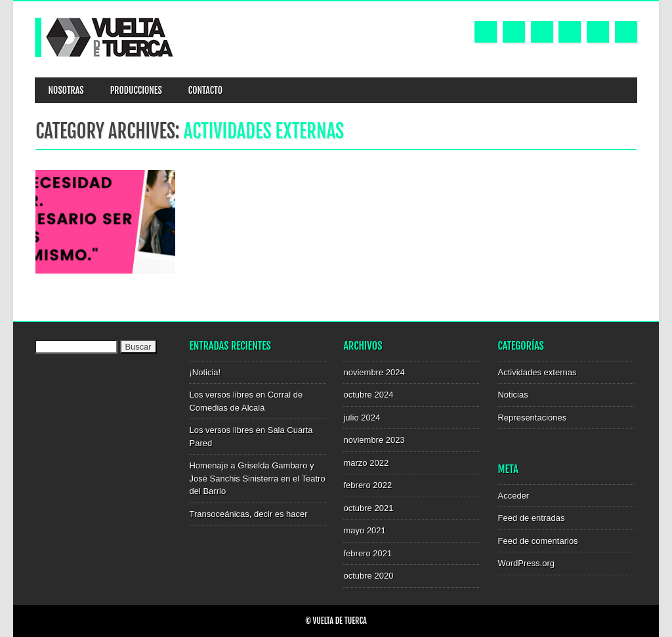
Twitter (514, 32)
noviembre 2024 (374, 372)
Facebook (486, 32)
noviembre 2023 (374, 440)
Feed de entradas (531, 518)
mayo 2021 (364, 530)
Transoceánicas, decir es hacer (248, 514)
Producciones (136, 90)
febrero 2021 (367, 553)
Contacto (205, 90)
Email (598, 32)
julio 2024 (362, 418)
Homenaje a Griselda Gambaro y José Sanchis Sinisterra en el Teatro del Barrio (257, 478)
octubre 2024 (368, 395)
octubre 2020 (368, 576)
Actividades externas (537, 372)
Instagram (570, 32)
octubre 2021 (368, 508)
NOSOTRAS (66, 90)
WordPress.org (526, 563)
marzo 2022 (366, 463)
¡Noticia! (205, 372)
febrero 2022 (367, 485)
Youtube (542, 32)
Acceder (513, 496)
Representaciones (532, 418)
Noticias (513, 395)
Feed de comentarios (537, 541)
